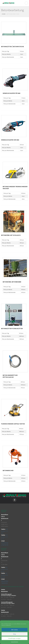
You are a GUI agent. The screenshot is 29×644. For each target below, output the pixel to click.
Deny (15, 634)
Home (4, 14)
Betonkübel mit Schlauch (11, 235)
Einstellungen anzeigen (14, 638)
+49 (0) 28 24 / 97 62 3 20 (4, 575)
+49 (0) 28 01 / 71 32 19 (4, 537)
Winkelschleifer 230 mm (10, 140)
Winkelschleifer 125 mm (11, 93)
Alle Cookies (14, 630)
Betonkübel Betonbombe (12, 282)
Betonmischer (8, 470)
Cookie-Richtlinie (14, 642)
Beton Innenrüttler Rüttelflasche (10, 376)
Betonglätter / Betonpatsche (12, 47)
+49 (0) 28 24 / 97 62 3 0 (4, 569)
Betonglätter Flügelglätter (12, 329)
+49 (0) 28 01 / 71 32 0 (4, 531)
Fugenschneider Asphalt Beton (13, 424)
